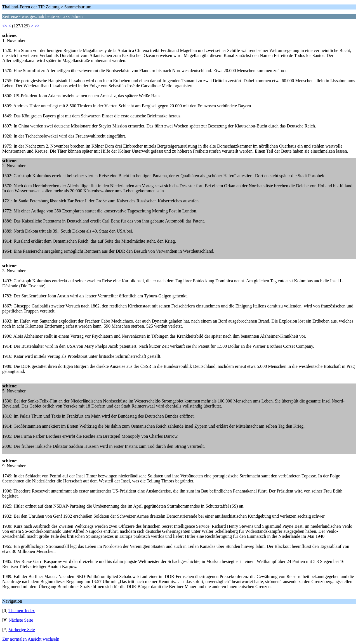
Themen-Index (22, 611)
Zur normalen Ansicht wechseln (31, 639)
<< (5, 26)
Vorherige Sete (22, 630)
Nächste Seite (21, 620)
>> (37, 26)
